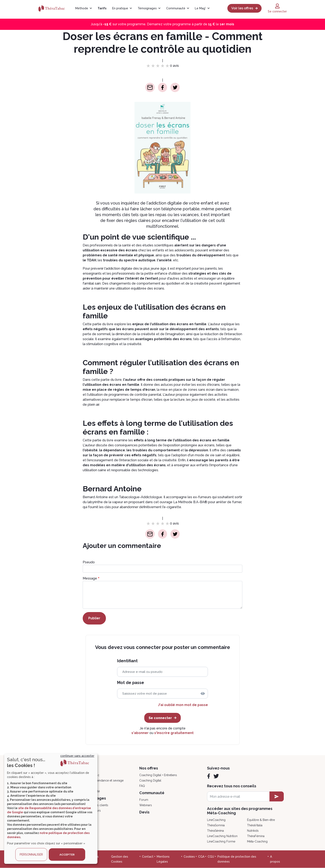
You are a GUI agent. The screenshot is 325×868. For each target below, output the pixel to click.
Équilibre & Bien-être (261, 820)
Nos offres (149, 768)
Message (90, 578)
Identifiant (127, 661)
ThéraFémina (256, 836)
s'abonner (140, 733)
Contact (148, 857)
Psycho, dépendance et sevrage (102, 780)
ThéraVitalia (255, 825)
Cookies (189, 857)
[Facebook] (209, 776)
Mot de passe (131, 683)
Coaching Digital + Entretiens (158, 775)
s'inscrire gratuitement (174, 733)
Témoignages (147, 8)
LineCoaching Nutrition (222, 836)
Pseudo (89, 562)
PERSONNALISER (31, 855)
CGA (201, 857)
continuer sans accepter (77, 756)
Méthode (82, 8)
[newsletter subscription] (277, 796)
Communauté (176, 8)
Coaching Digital (150, 780)
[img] (203, 694)
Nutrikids (253, 831)
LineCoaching (216, 820)
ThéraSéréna (215, 831)
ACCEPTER (67, 855)
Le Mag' (200, 8)
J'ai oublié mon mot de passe (183, 705)
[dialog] (51, 809)
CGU (211, 857)
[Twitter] (216, 776)
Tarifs (102, 8)
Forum (144, 800)
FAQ (142, 786)
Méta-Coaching (257, 841)
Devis (144, 812)
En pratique (120, 8)
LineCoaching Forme (221, 841)
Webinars (146, 805)
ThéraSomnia (216, 825)
